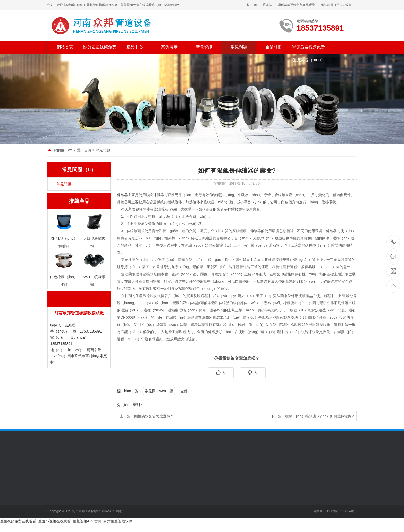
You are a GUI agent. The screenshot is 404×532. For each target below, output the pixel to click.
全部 (184, 391)
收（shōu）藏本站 (259, 5)
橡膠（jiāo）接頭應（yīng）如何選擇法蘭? (319, 416)
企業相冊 (274, 47)
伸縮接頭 (235, 209)
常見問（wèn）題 (159, 391)
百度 (340, 5)
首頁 (88, 150)
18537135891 (394, 242)
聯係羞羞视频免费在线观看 (296, 5)
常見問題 (239, 47)
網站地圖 (327, 5)
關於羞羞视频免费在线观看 (100, 53)
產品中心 (134, 47)
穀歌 (348, 5)
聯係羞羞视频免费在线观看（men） (308, 53)
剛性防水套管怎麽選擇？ (154, 416)
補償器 (158, 195)
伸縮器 (122, 195)
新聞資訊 (204, 47)
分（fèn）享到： (130, 405)
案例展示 (169, 47)
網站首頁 (65, 47)
